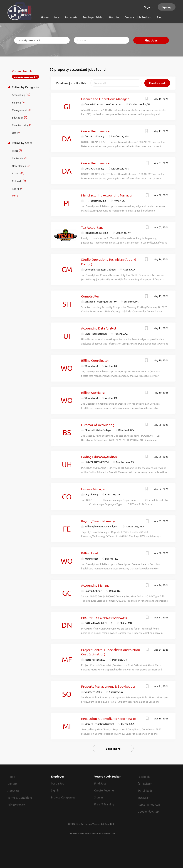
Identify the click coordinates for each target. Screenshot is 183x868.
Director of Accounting (98, 425)
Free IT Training (104, 804)
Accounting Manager (96, 585)
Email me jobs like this (71, 83)
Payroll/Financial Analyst (99, 521)
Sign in (149, 7)
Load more (113, 748)
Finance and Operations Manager (105, 99)
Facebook (144, 776)
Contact (12, 783)
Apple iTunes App (149, 804)
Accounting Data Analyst (99, 328)
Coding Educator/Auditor (99, 457)
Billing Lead (90, 553)
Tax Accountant (92, 227)
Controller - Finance (95, 131)
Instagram (144, 797)
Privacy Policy (16, 804)
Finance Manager (93, 489)
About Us (13, 790)
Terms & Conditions (20, 797)
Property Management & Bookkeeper (108, 686)
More (15, 196)
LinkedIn (148, 790)
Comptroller (90, 296)
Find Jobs (151, 40)
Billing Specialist (93, 393)
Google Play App (148, 811)
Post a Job (58, 783)
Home (11, 776)
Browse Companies (63, 797)
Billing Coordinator (95, 360)
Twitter (147, 783)
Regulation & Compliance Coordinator (109, 718)
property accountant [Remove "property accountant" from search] (25, 77)
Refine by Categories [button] (25, 87)
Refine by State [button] (22, 143)
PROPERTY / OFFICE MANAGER (104, 617)
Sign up (167, 7)
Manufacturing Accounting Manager (107, 195)
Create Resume (104, 790)
